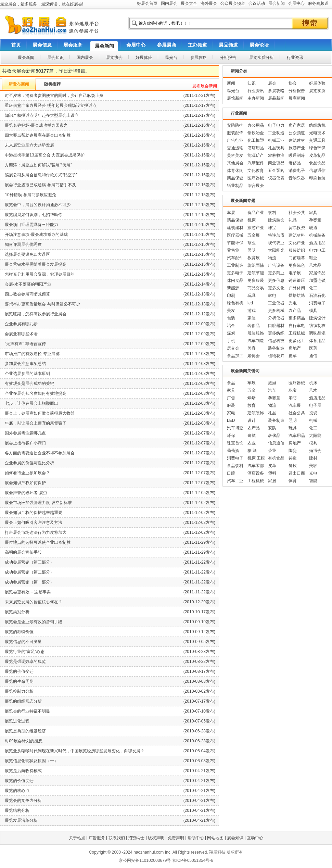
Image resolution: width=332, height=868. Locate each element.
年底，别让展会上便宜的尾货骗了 (36, 423)
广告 (231, 398)
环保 (231, 436)
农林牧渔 (276, 155)
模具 (313, 311)
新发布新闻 (19, 84)
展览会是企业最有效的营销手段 (34, 622)
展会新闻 (277, 3)
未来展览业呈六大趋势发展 (29, 145)
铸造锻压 (297, 280)
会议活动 (257, 3)
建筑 (252, 436)
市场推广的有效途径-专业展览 (32, 354)
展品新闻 (276, 98)
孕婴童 (315, 220)
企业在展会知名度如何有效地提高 (36, 393)
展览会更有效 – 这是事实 (28, 592)
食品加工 (235, 356)
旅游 (272, 383)
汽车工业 (235, 481)
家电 (272, 295)
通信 (313, 356)
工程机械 (297, 333)
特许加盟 (276, 235)
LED (231, 420)
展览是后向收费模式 (23, 771)
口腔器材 (276, 326)
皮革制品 (317, 155)
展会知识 (235, 838)
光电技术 (317, 133)
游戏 (252, 311)
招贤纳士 (136, 838)
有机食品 (276, 458)
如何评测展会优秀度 (23, 244)
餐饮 (293, 466)
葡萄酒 (233, 451)
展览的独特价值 (19, 632)
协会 (293, 83)
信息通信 (317, 171)
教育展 (254, 258)
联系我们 (117, 838)
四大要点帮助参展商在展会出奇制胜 (38, 135)
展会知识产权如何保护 (25, 483)
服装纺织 (297, 250)
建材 (313, 458)
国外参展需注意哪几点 (25, 433)
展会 (272, 83)
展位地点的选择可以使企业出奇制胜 (38, 542)
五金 (252, 390)
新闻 (231, 83)
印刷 (231, 295)
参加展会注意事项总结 (25, 364)
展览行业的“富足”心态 (25, 652)
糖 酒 (252, 451)
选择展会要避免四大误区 (27, 254)
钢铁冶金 (256, 133)
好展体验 (317, 83)
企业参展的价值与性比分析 (29, 463)
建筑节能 (256, 273)
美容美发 (235, 155)
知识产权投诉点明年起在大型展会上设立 (42, 115)
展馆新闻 (235, 98)
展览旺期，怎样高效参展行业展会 (36, 314)
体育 (293, 481)
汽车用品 (297, 436)
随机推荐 (52, 84)
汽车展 (295, 405)
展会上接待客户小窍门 (25, 443)
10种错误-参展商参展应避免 (30, 195)
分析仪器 (276, 318)
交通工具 (317, 140)
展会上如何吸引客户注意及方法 (34, 523)
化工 (313, 288)
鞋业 (313, 258)
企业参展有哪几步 (21, 324)
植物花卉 (276, 356)
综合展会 (256, 186)
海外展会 (209, 3)
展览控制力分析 (19, 691)
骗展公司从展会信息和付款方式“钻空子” (41, 175)
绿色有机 (235, 303)
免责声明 (176, 838)
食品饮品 (317, 163)
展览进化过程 (17, 721)
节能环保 (235, 243)
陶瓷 (293, 451)
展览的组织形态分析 (23, 701)
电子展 (295, 273)
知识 (252, 83)
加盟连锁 (317, 280)
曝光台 (233, 91)
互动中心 (255, 838)
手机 (231, 341)
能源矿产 (256, 155)
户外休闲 (297, 288)
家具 (313, 213)
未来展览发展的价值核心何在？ (34, 602)
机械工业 (276, 140)
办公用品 (256, 125)
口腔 (231, 473)
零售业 (233, 250)
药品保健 (235, 178)
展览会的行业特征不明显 (27, 711)
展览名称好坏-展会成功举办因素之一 (38, 125)
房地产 (295, 348)
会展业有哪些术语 (21, 334)
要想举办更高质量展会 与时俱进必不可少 (42, 304)
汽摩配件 (256, 163)
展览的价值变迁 (19, 671)
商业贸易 (276, 163)
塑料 (272, 473)
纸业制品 (235, 186)
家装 (252, 318)
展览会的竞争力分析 (23, 801)
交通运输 (235, 148)
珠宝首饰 (235, 443)
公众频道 (297, 133)
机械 (313, 420)
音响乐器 (297, 178)
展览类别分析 (17, 612)
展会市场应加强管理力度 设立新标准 (38, 503)
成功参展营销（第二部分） (29, 572)
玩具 (252, 295)
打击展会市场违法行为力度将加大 (36, 532)
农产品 (295, 311)
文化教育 (256, 171)
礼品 (293, 220)
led (250, 303)
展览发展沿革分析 (21, 820)
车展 (231, 213)
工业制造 (276, 133)
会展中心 (296, 3)
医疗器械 (256, 178)
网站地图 (215, 838)
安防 (272, 428)
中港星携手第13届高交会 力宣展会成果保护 (45, 155)
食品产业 (256, 213)
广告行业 (235, 140)
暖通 (313, 228)
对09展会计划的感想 (23, 741)
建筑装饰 (276, 220)
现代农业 (276, 243)
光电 (293, 303)
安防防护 (235, 125)
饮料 (272, 213)
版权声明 (156, 838)
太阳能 (315, 436)
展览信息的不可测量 (23, 642)
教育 (252, 405)
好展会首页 (147, 3)
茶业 (252, 243)
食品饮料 (235, 466)
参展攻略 (276, 91)
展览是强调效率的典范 (25, 662)
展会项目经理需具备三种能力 (31, 225)
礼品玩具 (276, 148)
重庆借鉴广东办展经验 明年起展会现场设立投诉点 (50, 105)
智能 (313, 481)
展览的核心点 (17, 791)
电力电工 (317, 250)
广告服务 (97, 838)
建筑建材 (297, 140)
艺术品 (315, 265)
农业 (252, 443)
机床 (252, 220)
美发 (231, 311)
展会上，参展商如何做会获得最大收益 (40, 413)
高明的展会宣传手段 (23, 552)
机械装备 (317, 235)
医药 (313, 348)
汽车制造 (256, 341)
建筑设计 (317, 318)
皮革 (293, 356)
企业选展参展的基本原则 (27, 374)
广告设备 (276, 265)
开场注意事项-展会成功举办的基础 (36, 235)
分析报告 (297, 91)
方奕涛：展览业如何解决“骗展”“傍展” (38, 165)
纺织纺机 (317, 125)
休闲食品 (235, 280)
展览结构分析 (17, 810)
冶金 (231, 326)
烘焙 (252, 398)
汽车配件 (235, 258)
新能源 (233, 288)
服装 (231, 405)
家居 (272, 481)
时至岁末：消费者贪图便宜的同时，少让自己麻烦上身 (54, 96)
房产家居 (297, 125)
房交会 (233, 348)
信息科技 (276, 341)
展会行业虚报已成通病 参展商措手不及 (40, 185)
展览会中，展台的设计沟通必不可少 (38, 205)
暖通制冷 (297, 155)
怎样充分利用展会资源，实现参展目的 (40, 274)
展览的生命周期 (19, 681)
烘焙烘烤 (297, 295)
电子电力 (276, 125)
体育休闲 (235, 171)
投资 (313, 413)
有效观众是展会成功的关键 (29, 383)
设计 (252, 420)
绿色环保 (317, 148)
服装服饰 (256, 333)
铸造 (293, 458)
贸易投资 (297, 228)
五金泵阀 (276, 171)
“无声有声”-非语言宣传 (25, 344)
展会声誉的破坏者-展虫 (26, 493)
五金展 (254, 235)
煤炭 (231, 333)
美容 (252, 348)
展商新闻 (297, 98)
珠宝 (272, 228)
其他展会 (235, 163)
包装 (231, 318)
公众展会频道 (233, 3)
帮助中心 (196, 838)
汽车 (272, 390)
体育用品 (317, 341)
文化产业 (297, 243)
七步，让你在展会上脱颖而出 (31, 403)
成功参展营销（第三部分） (29, 562)
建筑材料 (297, 235)
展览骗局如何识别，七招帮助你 (34, 215)
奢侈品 (295, 163)
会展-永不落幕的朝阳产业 (28, 284)
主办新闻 (256, 98)
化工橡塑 (256, 140)
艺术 (313, 390)
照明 (252, 250)
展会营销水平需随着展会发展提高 (36, 264)
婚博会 (254, 356)
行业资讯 (256, 91)
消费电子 (297, 171)
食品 (231, 383)
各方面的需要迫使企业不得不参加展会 (40, 453)
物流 (272, 258)
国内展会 (169, 3)
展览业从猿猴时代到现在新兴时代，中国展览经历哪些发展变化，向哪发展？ (75, 751)
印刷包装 (317, 178)
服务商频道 (318, 3)
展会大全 (189, 3)
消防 (293, 398)
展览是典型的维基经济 (25, 731)
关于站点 (77, 838)
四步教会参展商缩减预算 (27, 294)
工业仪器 (276, 303)
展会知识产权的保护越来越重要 (34, 513)
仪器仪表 (276, 178)
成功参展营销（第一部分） (29, 582)
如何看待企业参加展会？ (27, 473)
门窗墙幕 (297, 258)
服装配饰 (235, 133)
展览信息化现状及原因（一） (31, 761)
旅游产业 (297, 148)
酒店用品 (256, 148)
